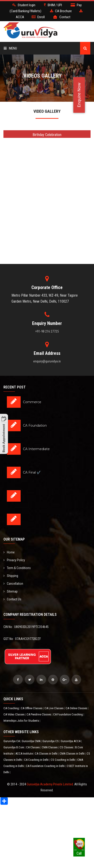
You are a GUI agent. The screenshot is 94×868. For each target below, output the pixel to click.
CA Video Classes (14, 714)
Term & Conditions (17, 568)
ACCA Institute (24, 754)
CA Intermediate (36, 449)
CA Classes (33, 747)
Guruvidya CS (51, 741)
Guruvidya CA (12, 741)
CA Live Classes (54, 708)
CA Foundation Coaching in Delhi (46, 766)
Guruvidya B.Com (14, 747)
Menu (10, 48)
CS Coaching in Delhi (63, 760)
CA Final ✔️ (32, 472)
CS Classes (67, 747)
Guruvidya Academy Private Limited (50, 784)
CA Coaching (11, 708)
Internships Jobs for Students (22, 721)
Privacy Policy (14, 560)
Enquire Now (79, 95)
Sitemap (11, 591)
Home (9, 552)
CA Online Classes (77, 708)
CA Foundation (35, 425)
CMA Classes (50, 747)
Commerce (32, 402)
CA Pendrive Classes (39, 714)
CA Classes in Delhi (47, 754)
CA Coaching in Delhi (37, 760)
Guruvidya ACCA (71, 741)
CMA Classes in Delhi (72, 754)
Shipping (11, 576)
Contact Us (12, 599)
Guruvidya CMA (31, 741)
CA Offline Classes (32, 708)
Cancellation (13, 584)
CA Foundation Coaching (68, 714)
